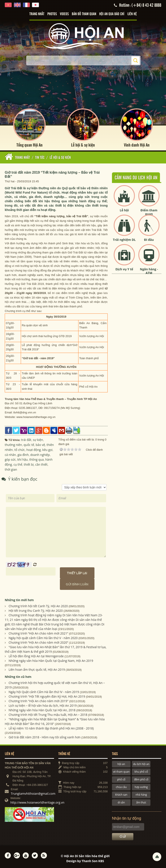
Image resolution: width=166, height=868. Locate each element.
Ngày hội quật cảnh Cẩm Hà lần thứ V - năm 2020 (43, 638)
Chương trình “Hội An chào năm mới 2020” (38, 642)
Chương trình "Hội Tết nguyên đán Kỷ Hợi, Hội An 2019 (47, 696)
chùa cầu (121, 787)
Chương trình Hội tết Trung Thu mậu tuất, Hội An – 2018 (48, 715)
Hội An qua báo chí (112, 14)
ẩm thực (141, 802)
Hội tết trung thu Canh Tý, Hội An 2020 (36, 611)
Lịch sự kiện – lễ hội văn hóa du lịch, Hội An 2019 (43, 706)
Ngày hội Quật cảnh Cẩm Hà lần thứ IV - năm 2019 (44, 692)
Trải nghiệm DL (124, 240)
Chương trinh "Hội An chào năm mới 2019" (39, 701)
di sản (121, 802)
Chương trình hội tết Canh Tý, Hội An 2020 (38, 606)
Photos (52, 14)
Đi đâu (149, 240)
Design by (85, 861)
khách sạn (121, 795)
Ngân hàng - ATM (149, 271)
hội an (121, 764)
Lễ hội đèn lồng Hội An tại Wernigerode (36, 656)
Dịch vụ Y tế (124, 269)
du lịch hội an (141, 764)
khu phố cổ (141, 772)
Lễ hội (124, 210)
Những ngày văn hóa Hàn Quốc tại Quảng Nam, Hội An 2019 (51, 661)
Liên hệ (132, 14)
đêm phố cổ (141, 779)
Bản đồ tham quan (84, 14)
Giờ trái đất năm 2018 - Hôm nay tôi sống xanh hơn (45, 737)
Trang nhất (37, 14)
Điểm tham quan (149, 212)
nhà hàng (141, 795)
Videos (64, 14)
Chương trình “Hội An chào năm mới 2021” (38, 633)
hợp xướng (141, 787)
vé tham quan (121, 772)
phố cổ (121, 779)
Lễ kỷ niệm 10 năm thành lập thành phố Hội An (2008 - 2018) (51, 728)
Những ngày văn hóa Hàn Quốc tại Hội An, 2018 (42, 710)
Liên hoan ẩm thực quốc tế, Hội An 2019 (37, 670)
